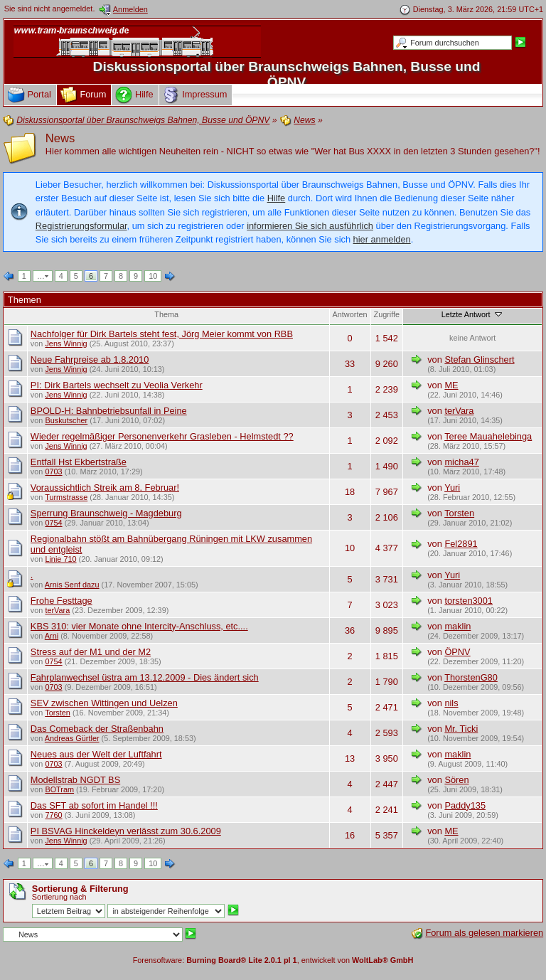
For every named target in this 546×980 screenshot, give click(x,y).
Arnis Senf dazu (72, 585)
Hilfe (277, 198)
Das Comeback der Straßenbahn (97, 729)
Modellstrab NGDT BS (75, 780)
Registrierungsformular (81, 226)
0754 (53, 523)
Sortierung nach (59, 897)
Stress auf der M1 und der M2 (91, 652)
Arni (52, 636)
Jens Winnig (66, 343)
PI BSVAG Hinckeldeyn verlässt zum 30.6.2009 (126, 831)
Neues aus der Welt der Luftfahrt (96, 754)
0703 (53, 472)
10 (153, 276)
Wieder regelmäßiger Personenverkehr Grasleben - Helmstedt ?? (162, 436)
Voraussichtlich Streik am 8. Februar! (105, 488)
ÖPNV (457, 652)
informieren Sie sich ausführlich (310, 226)
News (60, 138)
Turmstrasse (66, 497)
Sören (456, 780)
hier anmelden (382, 239)
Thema (166, 314)
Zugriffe (387, 314)
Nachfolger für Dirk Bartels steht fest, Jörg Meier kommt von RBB (162, 334)
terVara (459, 411)
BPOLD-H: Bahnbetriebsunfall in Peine (109, 411)
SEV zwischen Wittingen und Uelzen (104, 703)
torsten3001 (469, 601)
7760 (53, 815)
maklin (457, 626)
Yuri (452, 488)
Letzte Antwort (473, 314)
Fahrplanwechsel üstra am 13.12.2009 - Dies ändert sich (145, 677)
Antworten (350, 314)
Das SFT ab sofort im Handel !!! (94, 805)
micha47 (461, 462)
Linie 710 (60, 559)
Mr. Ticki (461, 729)
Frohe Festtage (61, 601)
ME (451, 385)
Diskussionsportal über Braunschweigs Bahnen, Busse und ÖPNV (287, 74)
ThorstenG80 (471, 677)
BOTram (59, 789)
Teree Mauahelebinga (488, 436)
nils (451, 703)
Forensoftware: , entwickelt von (273, 960)
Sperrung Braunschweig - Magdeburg (106, 513)
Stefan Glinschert (479, 359)
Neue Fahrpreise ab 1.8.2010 (90, 359)
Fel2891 (461, 544)
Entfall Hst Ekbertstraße (79, 462)
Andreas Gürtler (72, 738)
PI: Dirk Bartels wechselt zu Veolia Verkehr (117, 385)
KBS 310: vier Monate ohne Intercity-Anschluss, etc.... (139, 626)
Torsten (459, 513)
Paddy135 (465, 805)
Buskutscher (66, 420)
